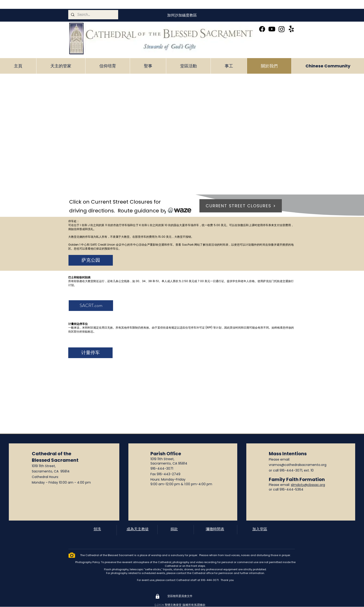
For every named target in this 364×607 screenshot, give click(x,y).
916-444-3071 (162, 468)
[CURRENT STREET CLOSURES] (241, 206)
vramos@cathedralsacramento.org (298, 465)
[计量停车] (90, 353)
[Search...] (93, 15)
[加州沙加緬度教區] (182, 15)
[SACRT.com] (91, 306)
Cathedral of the (52, 454)
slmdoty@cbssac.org (308, 485)
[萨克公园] (91, 260)
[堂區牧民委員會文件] (180, 596)
